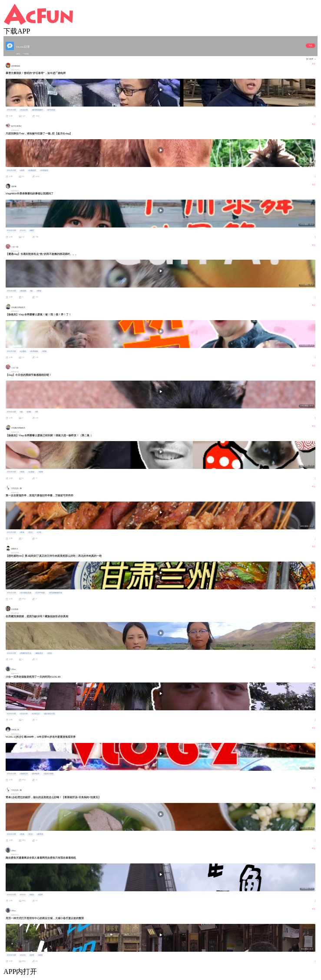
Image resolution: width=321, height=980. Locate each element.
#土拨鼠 (23, 351)
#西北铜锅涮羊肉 (56, 593)
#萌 (36, 412)
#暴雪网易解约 (38, 110)
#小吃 (39, 532)
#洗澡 (50, 653)
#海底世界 (24, 774)
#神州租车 (36, 774)
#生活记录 (24, 110)
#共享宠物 (34, 351)
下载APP (17, 31)
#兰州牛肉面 (40, 593)
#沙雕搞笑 (33, 171)
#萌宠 (39, 291)
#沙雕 (29, 412)
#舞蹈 (32, 231)
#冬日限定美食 (26, 593)
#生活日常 (24, 714)
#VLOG (23, 231)
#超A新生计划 (49, 714)
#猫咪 (41, 472)
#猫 (32, 291)
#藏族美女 (40, 653)
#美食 (22, 532)
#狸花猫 (23, 291)
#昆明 (40, 895)
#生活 (31, 532)
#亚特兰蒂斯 (49, 774)
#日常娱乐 (44, 171)
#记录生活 (36, 714)
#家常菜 (40, 834)
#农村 (22, 171)
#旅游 (32, 895)
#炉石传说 (51, 110)
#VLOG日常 (12, 110)
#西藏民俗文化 (26, 653)
